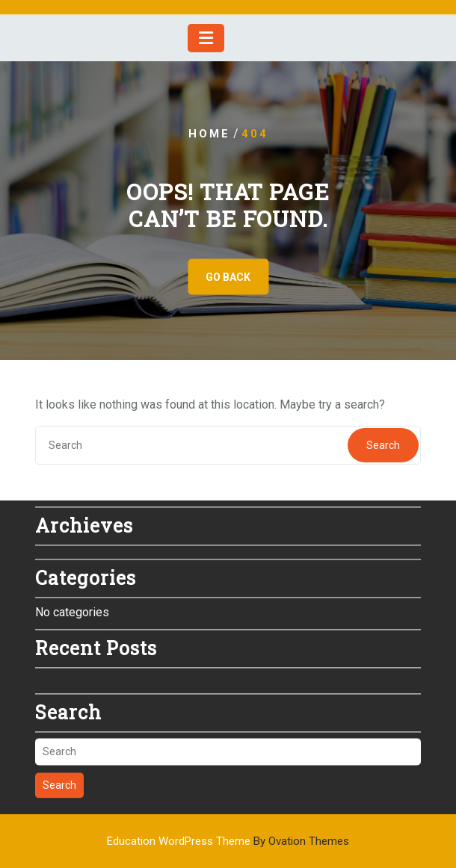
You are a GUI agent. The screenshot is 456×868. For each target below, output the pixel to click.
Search (383, 445)
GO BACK (228, 277)
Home (209, 134)
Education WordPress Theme (228, 841)
